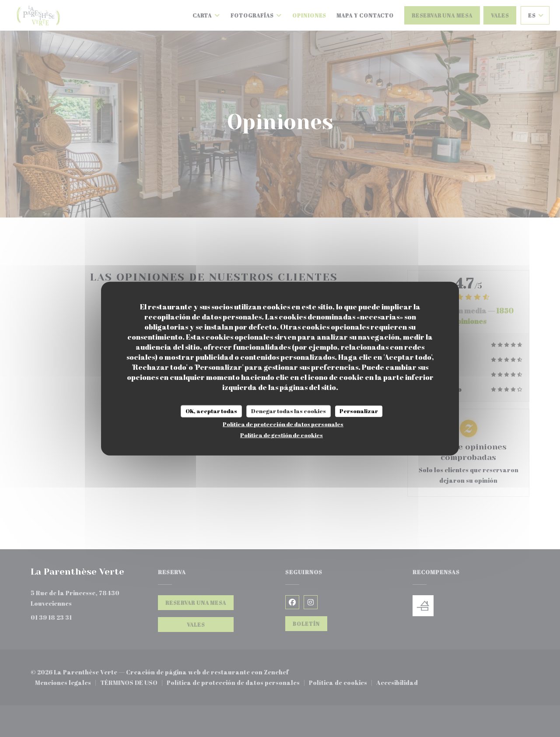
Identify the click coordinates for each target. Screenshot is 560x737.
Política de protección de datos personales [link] (283, 424)
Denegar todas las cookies (289, 411)
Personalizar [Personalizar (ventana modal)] (359, 411)
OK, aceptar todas (211, 411)
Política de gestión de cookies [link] (282, 435)
